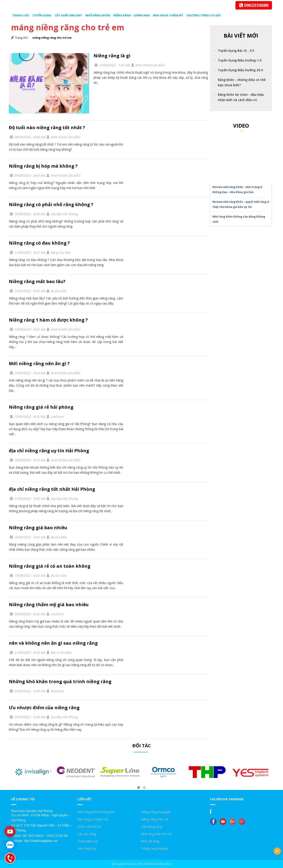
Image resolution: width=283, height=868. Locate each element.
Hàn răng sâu (87, 848)
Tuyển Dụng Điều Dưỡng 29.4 (240, 70)
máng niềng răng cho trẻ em (52, 38)
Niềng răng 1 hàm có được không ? (48, 320)
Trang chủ (21, 15)
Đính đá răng (150, 841)
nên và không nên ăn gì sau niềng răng (53, 643)
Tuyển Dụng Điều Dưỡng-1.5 (240, 60)
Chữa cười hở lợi (89, 827)
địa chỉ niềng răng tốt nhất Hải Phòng (52, 489)
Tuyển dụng (42, 15)
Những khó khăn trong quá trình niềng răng (60, 681)
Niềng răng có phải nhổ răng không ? (51, 204)
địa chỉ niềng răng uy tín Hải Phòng (49, 451)
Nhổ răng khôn (98, 15)
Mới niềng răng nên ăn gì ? (39, 363)
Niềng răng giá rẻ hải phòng (41, 407)
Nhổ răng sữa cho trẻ (156, 834)
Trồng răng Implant (155, 848)
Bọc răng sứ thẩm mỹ (93, 819)
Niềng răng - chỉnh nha (132, 15)
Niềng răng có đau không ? (39, 243)
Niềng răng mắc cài (155, 819)
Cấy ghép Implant (68, 15)
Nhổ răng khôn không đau (96, 812)
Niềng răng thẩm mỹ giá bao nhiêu (49, 605)
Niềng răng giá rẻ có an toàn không (50, 566)
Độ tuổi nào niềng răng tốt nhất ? (47, 127)
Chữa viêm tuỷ (88, 841)
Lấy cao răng (87, 834)
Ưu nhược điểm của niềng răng (44, 708)
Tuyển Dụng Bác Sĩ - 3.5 (236, 51)
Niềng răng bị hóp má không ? (43, 166)
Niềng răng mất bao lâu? (37, 281)
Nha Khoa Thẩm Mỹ (168, 15)
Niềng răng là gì (112, 56)
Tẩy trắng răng (151, 827)
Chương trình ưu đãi (203, 15)
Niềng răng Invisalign (156, 812)
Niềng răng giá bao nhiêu (38, 528)
